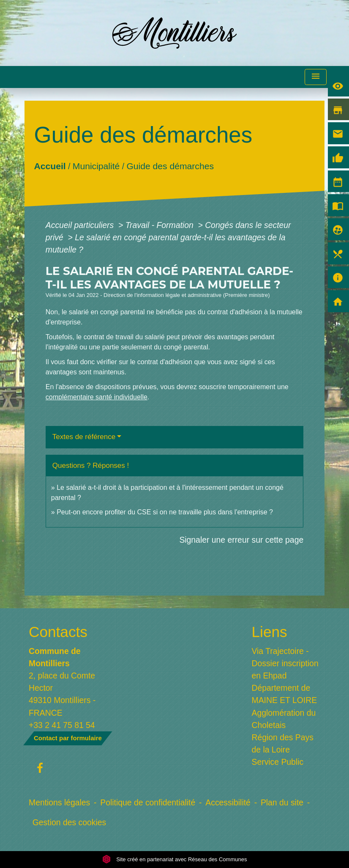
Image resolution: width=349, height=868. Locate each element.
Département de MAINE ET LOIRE (285, 694)
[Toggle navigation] (316, 77)
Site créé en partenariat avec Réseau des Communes (175, 859)
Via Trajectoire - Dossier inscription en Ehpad (285, 663)
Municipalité (96, 166)
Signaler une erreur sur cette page (241, 540)
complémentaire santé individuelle (97, 397)
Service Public (278, 762)
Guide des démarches (170, 166)
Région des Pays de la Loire (283, 743)
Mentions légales (59, 802)
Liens (270, 632)
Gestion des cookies (69, 822)
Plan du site (282, 802)
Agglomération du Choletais (284, 719)
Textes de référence (84, 437)
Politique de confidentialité (148, 802)
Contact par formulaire (68, 738)
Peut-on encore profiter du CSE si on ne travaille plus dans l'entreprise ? (165, 512)
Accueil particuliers (81, 225)
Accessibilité (228, 802)
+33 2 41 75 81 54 (62, 725)
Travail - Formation (161, 225)
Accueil (50, 166)
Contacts (58, 632)
